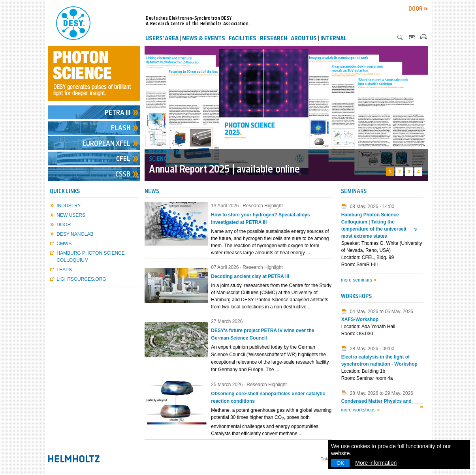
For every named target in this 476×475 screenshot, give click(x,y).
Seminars (354, 192)
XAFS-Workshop (360, 319)
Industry (69, 206)
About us (304, 39)
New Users (71, 215)
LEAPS (64, 270)
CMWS (64, 244)
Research (274, 39)
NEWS (152, 192)
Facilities (243, 39)
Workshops (356, 297)
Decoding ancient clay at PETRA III (250, 276)
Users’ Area (162, 39)
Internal (334, 39)
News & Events (204, 39)
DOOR (416, 9)
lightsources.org (81, 279)
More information (376, 463)
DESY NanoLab (75, 234)
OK (340, 463)
